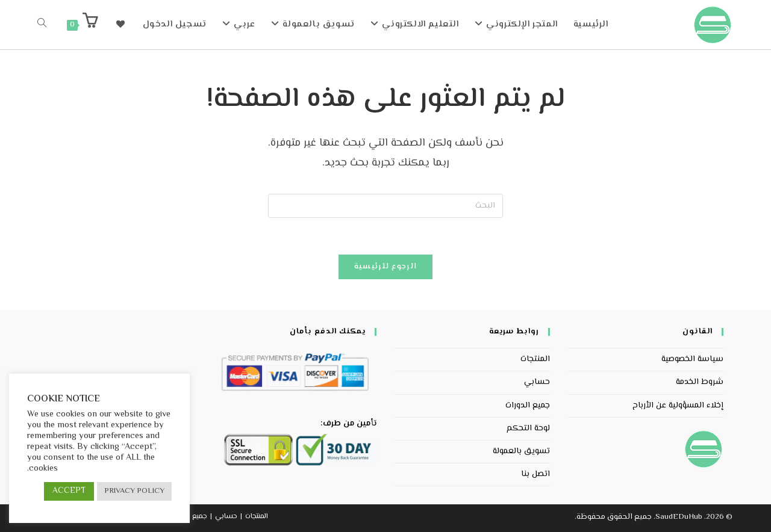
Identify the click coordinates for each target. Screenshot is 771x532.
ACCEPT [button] (69, 491)
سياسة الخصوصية (692, 359)
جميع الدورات (528, 406)
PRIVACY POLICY (134, 491)
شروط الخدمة (700, 382)
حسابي (537, 382)
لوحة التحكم (528, 428)
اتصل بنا (535, 474)
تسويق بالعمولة (521, 451)
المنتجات (535, 359)
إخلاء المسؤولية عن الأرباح (678, 406)
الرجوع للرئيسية (386, 267)
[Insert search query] (385, 206)
